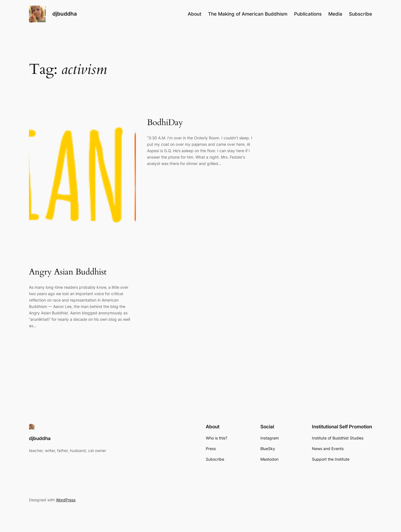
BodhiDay (165, 123)
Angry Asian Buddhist (68, 272)
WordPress (66, 500)
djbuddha (65, 14)
